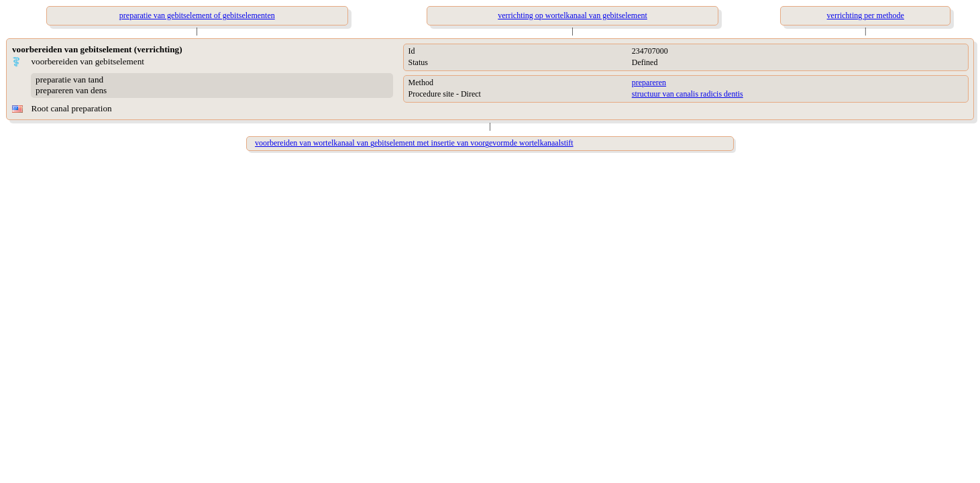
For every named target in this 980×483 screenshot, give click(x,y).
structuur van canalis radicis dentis (688, 94)
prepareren (649, 83)
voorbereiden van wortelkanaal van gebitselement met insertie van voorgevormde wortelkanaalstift (414, 143)
